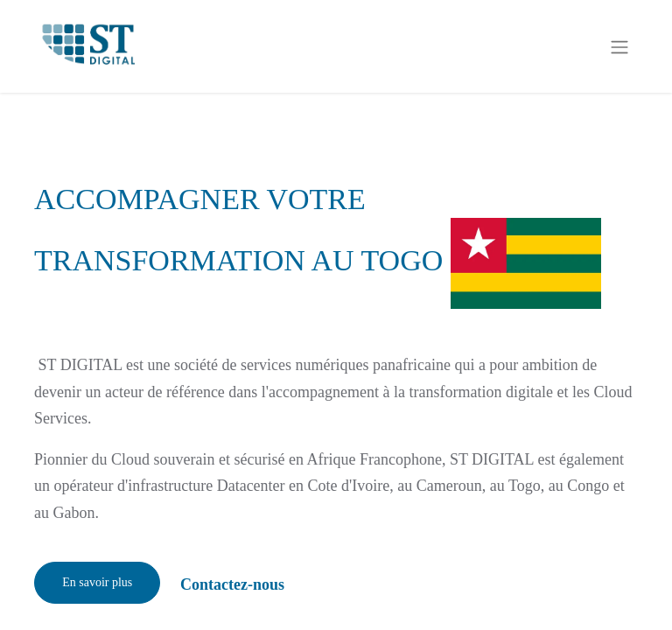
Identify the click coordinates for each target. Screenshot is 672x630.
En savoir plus (97, 582)
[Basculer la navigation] (619, 46)
